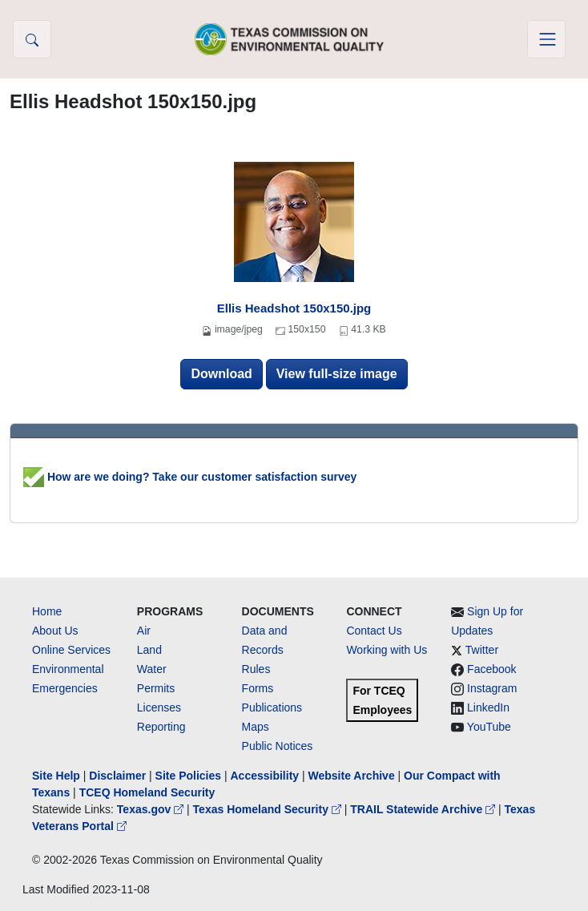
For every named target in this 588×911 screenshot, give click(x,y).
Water (152, 669)
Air (144, 631)
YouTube (489, 727)
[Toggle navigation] (546, 39)
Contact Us (374, 631)
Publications (272, 707)
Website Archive (352, 776)
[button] (32, 39)
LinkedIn (488, 707)
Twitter (482, 650)
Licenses (159, 707)
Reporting (161, 727)
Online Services (71, 650)
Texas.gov (152, 809)
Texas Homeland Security (269, 809)
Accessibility (266, 776)
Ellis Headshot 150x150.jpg (294, 308)
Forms (258, 688)
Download (221, 374)
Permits (156, 688)
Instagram (492, 688)
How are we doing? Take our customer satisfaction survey (190, 477)
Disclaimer (117, 776)
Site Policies (188, 776)
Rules (256, 669)
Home (47, 611)
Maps (256, 727)
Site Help (56, 776)
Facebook (491, 669)
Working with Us (387, 650)
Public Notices (278, 746)
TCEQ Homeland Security (147, 792)
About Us (55, 631)
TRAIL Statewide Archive (424, 809)
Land (149, 650)
